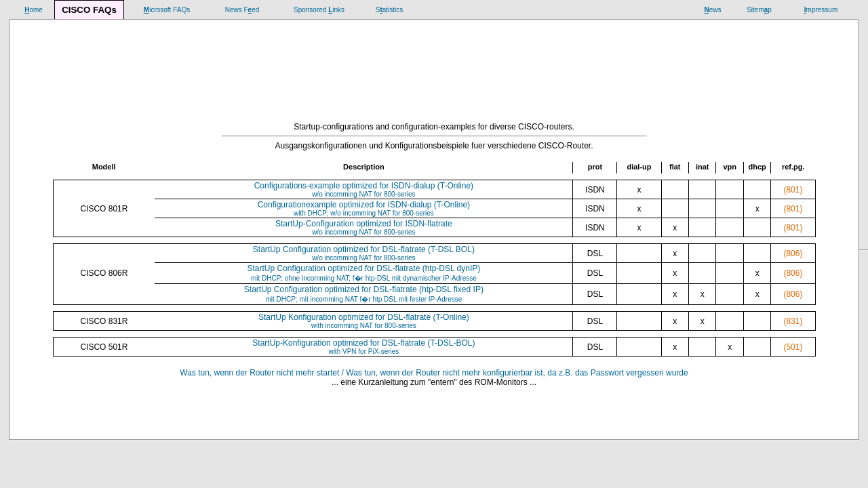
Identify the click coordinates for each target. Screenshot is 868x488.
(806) (793, 253)
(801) (793, 190)
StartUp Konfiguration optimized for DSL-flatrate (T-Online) (364, 321)
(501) (793, 347)
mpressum (821, 10)
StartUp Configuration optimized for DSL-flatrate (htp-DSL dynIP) (364, 273)
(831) (793, 321)
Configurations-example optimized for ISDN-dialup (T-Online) (364, 189)
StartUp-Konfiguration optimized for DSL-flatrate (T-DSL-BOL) (363, 347)
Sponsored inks (319, 10)
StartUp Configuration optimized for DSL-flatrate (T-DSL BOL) (364, 253)
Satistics (390, 10)
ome (34, 10)
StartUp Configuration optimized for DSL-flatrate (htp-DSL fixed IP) (364, 294)
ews (712, 10)
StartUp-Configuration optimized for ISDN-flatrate (364, 227)
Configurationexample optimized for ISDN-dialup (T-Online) (364, 208)
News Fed (242, 10)
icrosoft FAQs (167, 10)
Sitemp (759, 10)
